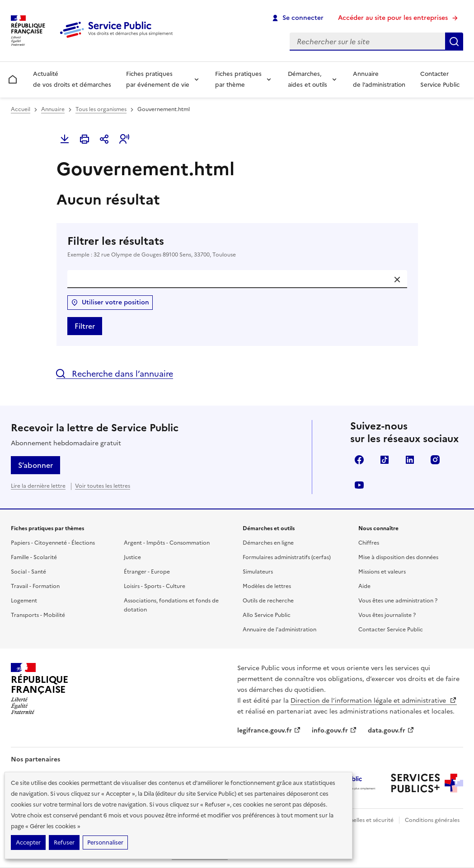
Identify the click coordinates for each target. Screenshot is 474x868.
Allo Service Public (267, 615)
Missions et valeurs (382, 572)
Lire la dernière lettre (38, 486)
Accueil (21, 109)
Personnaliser (105, 842)
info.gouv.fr (334, 730)
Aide (364, 586)
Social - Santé (28, 572)
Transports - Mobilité (38, 615)
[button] (124, 139)
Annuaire (53, 109)
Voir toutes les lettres (103, 486)
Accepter (28, 842)
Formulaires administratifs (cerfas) (287, 557)
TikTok (385, 460)
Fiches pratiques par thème (238, 79)
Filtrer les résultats (237, 247)
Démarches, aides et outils (307, 79)
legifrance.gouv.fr (269, 730)
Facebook (359, 460)
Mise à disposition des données (398, 557)
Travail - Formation (35, 586)
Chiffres (369, 543)
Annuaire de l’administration (379, 79)
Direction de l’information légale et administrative (374, 701)
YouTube (359, 485)
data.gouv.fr (391, 730)
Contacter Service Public (440, 79)
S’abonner (35, 465)
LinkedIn (410, 460)
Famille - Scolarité (34, 557)
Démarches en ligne (268, 543)
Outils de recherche (268, 601)
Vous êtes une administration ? (398, 601)
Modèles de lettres (267, 586)
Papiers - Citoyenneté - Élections (53, 543)
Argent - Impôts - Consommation (167, 543)
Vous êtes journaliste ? (387, 615)
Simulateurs (258, 572)
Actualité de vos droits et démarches (72, 79)
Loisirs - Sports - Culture (155, 586)
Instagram (435, 460)
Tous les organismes (101, 109)
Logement (24, 601)
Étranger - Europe (147, 572)
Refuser (64, 842)
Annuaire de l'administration (279, 630)
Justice (132, 557)
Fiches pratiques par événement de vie (158, 79)
